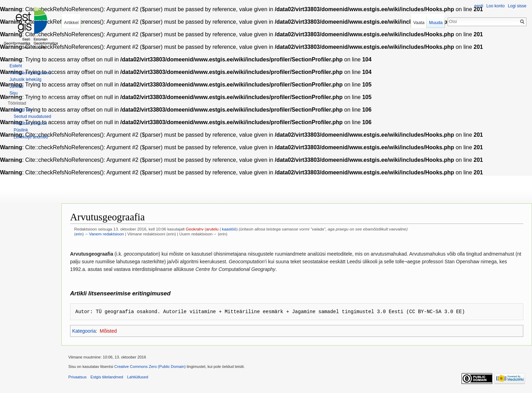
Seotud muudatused (32, 116)
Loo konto (496, 6)
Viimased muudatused (30, 73)
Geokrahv (195, 229)
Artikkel (71, 22)
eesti (479, 6)
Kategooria (84, 331)
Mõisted (108, 331)
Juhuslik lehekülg (25, 80)
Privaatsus (77, 377)
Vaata (419, 22)
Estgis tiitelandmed (107, 377)
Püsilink (21, 130)
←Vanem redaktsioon (104, 234)
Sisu (13, 93)
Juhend (16, 86)
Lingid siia (23, 110)
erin (79, 234)
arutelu (212, 229)
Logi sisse (517, 6)
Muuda (436, 22)
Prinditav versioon (30, 123)
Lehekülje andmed (31, 137)
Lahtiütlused (138, 377)
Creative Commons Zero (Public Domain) (150, 366)
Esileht (16, 66)
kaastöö (229, 229)
